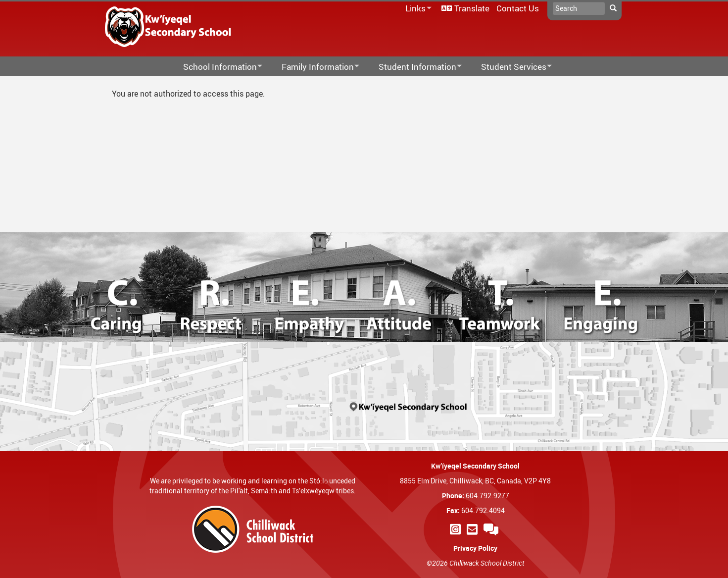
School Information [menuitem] (216, 67)
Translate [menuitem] (472, 8)
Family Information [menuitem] (314, 67)
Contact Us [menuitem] (518, 8)
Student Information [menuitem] (414, 67)
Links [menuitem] (417, 9)
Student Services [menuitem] (510, 67)
